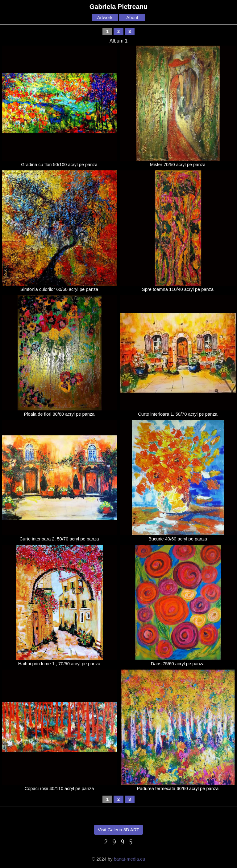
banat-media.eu (130, 859)
